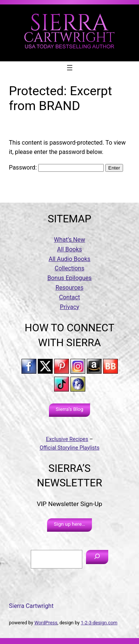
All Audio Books (69, 259)
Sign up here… (69, 524)
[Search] (97, 557)
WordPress (46, 623)
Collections (69, 268)
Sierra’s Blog (69, 409)
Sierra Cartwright (31, 606)
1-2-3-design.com (99, 623)
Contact (69, 297)
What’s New (70, 240)
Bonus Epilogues (69, 278)
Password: (56, 168)
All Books (69, 249)
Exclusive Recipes (67, 439)
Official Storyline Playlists (69, 448)
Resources (69, 288)
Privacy (69, 307)
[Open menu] (70, 68)
